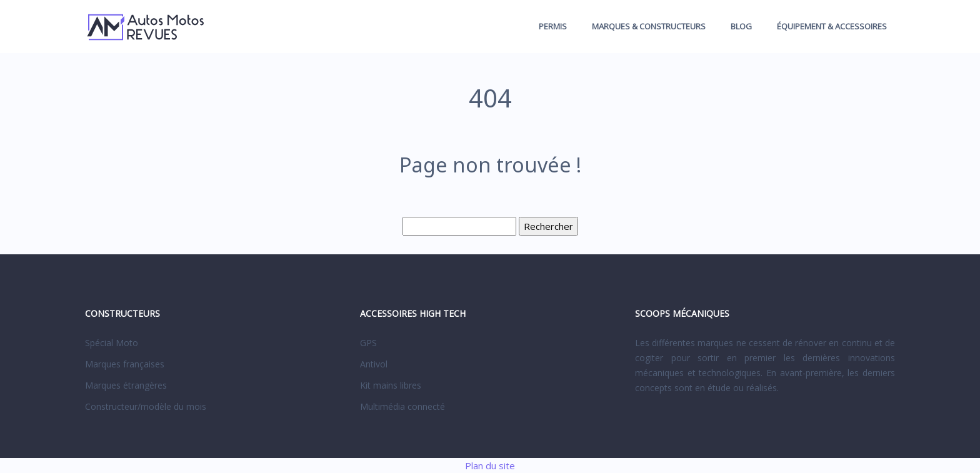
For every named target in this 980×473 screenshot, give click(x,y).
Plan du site (490, 466)
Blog (741, 26)
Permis (553, 26)
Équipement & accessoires (832, 26)
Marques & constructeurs (649, 26)
